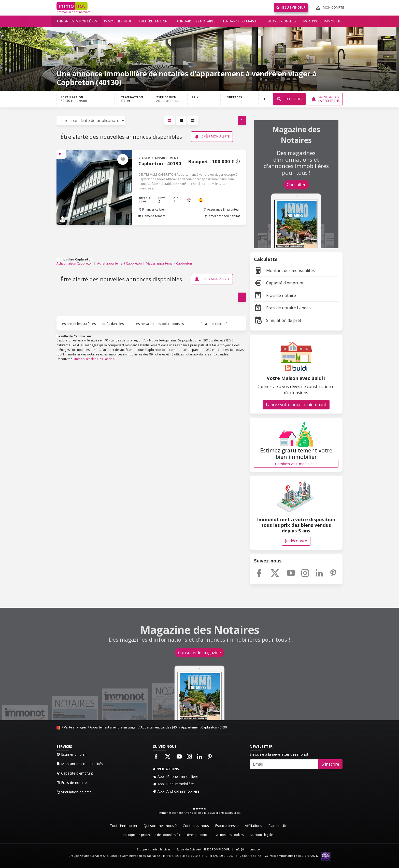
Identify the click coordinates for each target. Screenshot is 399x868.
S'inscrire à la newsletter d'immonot (279, 754)
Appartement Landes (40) (159, 727)
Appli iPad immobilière (173, 784)
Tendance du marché (241, 21)
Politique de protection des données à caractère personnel (166, 835)
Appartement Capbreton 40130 (204, 727)
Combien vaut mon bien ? (296, 464)
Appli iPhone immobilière (176, 776)
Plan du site (278, 826)
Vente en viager (75, 727)
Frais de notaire (275, 295)
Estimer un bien (72, 754)
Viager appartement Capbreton (169, 263)
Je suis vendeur (291, 8)
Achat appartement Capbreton (119, 263)
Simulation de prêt (278, 320)
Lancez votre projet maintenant (296, 405)
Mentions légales (262, 835)
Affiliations (253, 826)
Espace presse (227, 826)
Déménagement (152, 216)
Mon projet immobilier (323, 21)
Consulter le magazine (199, 653)
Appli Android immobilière (176, 791)
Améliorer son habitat (222, 216)
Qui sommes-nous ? (160, 826)
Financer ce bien (152, 209)
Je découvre (296, 541)
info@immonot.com (249, 849)
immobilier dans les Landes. (95, 359)
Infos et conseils (281, 21)
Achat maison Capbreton (75, 263)
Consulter (296, 185)
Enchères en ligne (154, 21)
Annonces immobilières (77, 21)
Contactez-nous (196, 826)
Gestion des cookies (229, 835)
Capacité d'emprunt (279, 283)
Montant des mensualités (284, 270)
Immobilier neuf (118, 21)
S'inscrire (330, 764)
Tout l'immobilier (124, 826)
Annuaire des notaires (196, 21)
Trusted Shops (233, 813)
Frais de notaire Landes (282, 308)
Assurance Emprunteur (222, 209)
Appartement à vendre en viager (113, 727)
